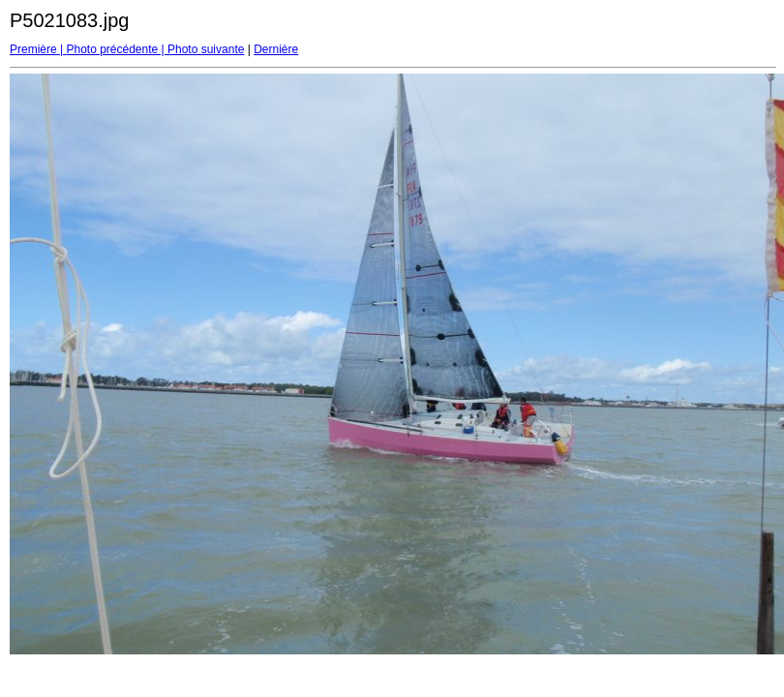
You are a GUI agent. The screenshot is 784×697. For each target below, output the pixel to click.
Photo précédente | (117, 49)
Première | (38, 49)
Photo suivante (206, 49)
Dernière (276, 49)
